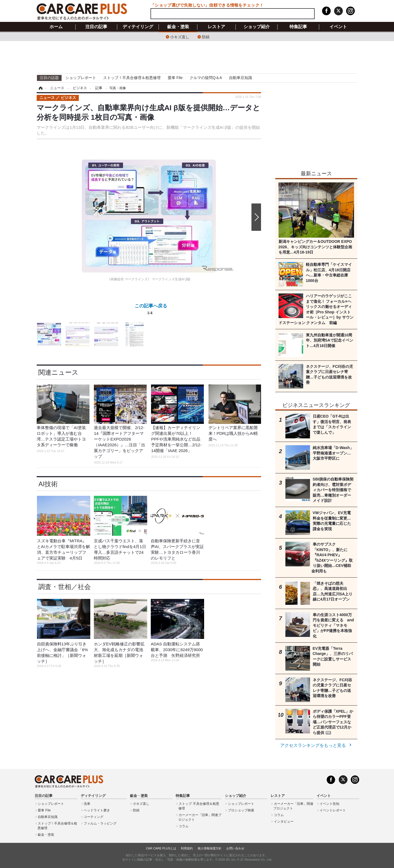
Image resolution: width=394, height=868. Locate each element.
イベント (338, 27)
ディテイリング (138, 27)
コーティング (94, 817)
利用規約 (187, 848)
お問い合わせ (235, 848)
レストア (216, 27)
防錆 (206, 37)
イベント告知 (329, 804)
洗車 (87, 804)
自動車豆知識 (241, 78)
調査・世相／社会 (65, 587)
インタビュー (284, 822)
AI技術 (48, 484)
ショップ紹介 (257, 27)
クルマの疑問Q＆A (206, 78)
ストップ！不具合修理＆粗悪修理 (132, 78)
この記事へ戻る (151, 310)
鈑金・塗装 (178, 27)
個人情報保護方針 (210, 848)
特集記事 (298, 27)
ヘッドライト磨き (97, 810)
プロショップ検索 (241, 810)
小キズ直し (180, 37)
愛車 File (175, 78)
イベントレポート (333, 810)
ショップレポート (81, 78)
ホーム (56, 27)
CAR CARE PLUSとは (161, 848)
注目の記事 (96, 27)
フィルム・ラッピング (100, 823)
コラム (184, 826)
